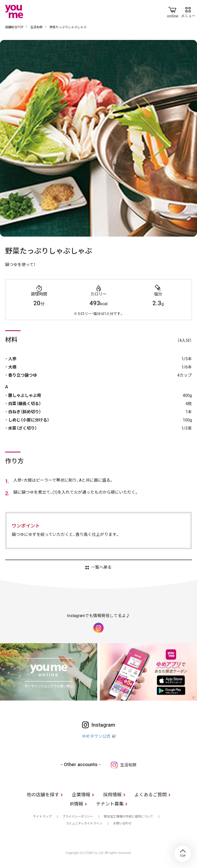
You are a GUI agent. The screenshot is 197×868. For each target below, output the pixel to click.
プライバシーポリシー (78, 817)
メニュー (188, 11)
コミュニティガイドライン (84, 823)
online (173, 11)
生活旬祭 (36, 27)
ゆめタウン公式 (96, 736)
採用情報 (112, 795)
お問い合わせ (122, 823)
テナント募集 (110, 804)
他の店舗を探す (43, 795)
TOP (183, 854)
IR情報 (76, 804)
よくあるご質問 (151, 795)
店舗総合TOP (14, 27)
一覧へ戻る (101, 567)
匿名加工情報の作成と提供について (129, 817)
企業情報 (81, 795)
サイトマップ (42, 817)
